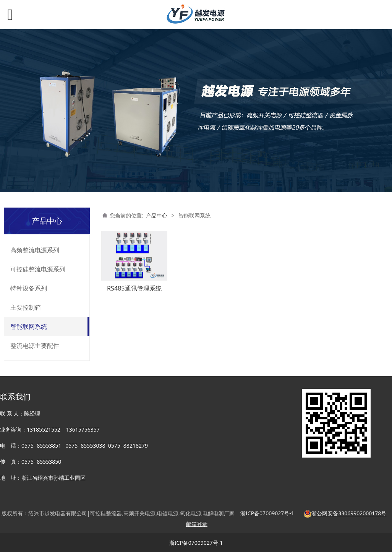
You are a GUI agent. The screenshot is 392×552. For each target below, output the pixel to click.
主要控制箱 (26, 307)
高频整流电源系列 (35, 250)
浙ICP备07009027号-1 (196, 543)
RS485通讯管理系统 (134, 288)
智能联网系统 (29, 326)
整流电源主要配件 (35, 346)
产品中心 (157, 215)
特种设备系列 (29, 288)
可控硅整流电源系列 (38, 269)
